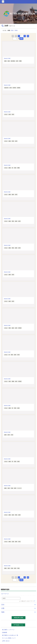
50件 (12, 30)
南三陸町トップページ (8, 630)
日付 (3, 605)
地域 (3, 612)
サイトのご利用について (9, 638)
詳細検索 (5, 632)
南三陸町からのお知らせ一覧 (10, 635)
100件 (16, 30)
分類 (3, 608)
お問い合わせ (6, 641)
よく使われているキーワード (27, 601)
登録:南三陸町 (7, 58)
